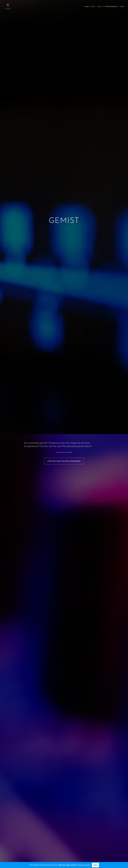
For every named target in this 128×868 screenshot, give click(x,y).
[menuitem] (88, 7)
